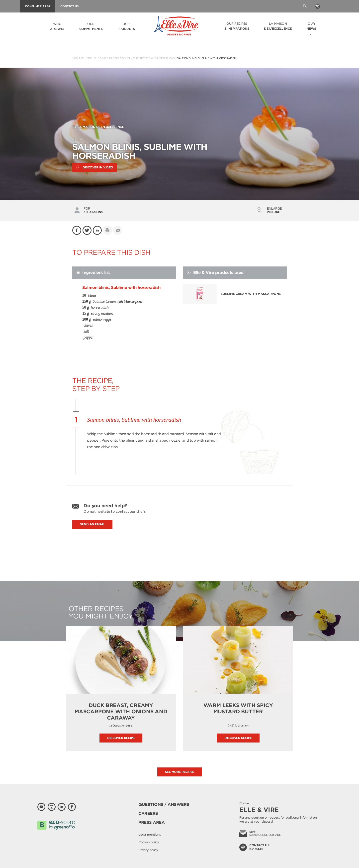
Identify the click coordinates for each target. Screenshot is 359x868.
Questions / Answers (164, 805)
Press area (151, 822)
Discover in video (95, 167)
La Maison (278, 26)
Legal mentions (149, 834)
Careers (148, 813)
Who (57, 27)
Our (91, 27)
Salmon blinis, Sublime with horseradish (207, 58)
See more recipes (180, 772)
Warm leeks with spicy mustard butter (238, 708)
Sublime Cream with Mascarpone (251, 294)
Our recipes (237, 26)
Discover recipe (121, 738)
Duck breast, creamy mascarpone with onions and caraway (121, 712)
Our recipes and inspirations (154, 58)
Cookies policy (149, 842)
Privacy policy (148, 850)
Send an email (92, 524)
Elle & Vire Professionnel (112, 58)
